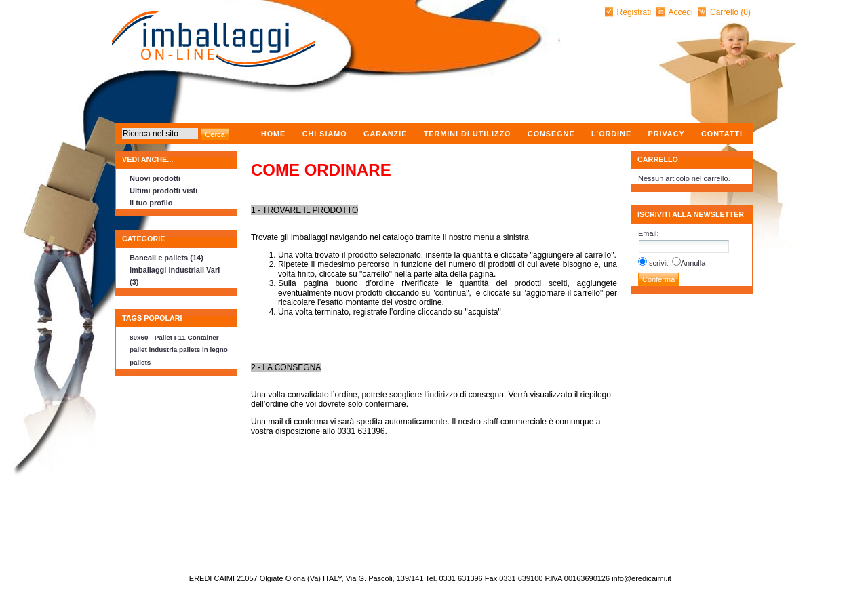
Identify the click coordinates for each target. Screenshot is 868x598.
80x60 (139, 337)
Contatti (722, 134)
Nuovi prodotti (155, 178)
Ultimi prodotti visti (163, 191)
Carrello (725, 12)
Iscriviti (658, 263)
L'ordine (611, 134)
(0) (746, 12)
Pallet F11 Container (187, 337)
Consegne (551, 134)
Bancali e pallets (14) (166, 258)
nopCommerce (117, 575)
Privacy (666, 134)
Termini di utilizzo (468, 134)
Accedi (681, 12)
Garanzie (385, 134)
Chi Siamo (325, 134)
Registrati (634, 12)
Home (273, 134)
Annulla (693, 263)
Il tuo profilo (151, 203)
